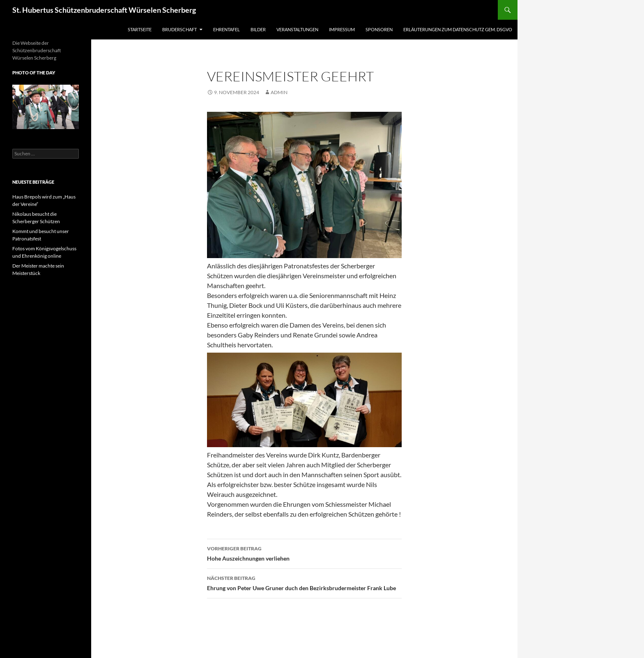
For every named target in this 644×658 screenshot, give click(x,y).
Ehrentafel (227, 29)
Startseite (140, 29)
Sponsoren (379, 29)
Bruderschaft (179, 29)
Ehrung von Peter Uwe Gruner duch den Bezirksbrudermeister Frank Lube (304, 582)
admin (279, 92)
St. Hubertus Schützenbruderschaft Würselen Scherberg (104, 10)
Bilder (258, 29)
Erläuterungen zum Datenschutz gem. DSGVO (458, 29)
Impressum (342, 29)
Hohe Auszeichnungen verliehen (304, 553)
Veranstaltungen (297, 29)
